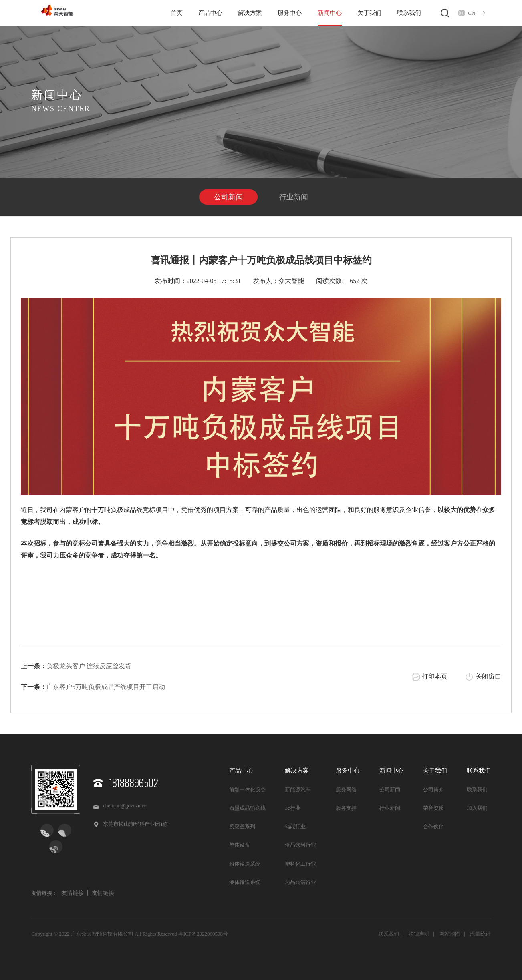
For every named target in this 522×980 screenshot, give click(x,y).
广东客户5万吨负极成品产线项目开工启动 (106, 687)
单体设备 (240, 845)
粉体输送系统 (245, 864)
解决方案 (250, 13)
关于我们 (369, 13)
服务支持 (346, 808)
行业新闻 (294, 197)
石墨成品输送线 (247, 808)
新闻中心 (330, 13)
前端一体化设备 (247, 790)
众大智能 (291, 281)
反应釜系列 (242, 826)
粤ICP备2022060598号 (203, 934)
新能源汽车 (298, 790)
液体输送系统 (245, 882)
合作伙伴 (433, 826)
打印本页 (435, 676)
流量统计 (480, 934)
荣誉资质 (433, 808)
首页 (177, 13)
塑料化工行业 (300, 864)
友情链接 (73, 893)
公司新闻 (228, 197)
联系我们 (409, 13)
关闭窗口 (488, 676)
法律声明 (419, 934)
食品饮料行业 (300, 845)
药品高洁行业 (300, 882)
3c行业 (292, 808)
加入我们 (477, 808)
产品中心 (210, 13)
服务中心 (290, 13)
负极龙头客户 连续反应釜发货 (89, 666)
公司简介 (433, 790)
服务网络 (346, 790)
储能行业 (295, 826)
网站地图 (450, 934)
